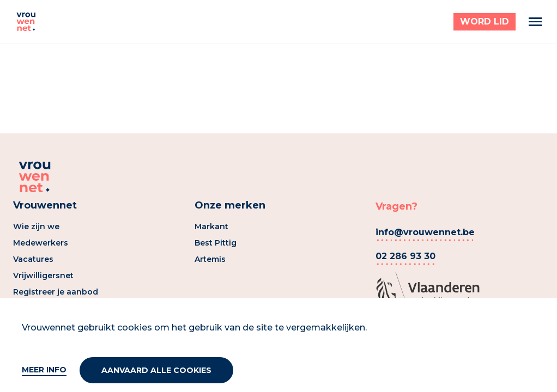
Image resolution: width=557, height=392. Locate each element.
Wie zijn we (36, 226)
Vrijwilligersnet (43, 275)
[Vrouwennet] (26, 22)
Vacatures (33, 259)
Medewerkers (41, 243)
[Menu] (535, 22)
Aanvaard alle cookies (156, 370)
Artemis (210, 259)
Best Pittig (216, 243)
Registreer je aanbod (56, 292)
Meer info (44, 370)
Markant (211, 226)
